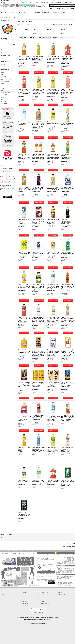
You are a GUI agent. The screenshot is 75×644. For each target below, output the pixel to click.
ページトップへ (72, 543)
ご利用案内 (60, 597)
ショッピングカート (6, 597)
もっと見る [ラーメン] (12, 44)
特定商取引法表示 (62, 595)
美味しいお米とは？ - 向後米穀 (45, 597)
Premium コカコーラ (25, 603)
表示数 (21, 37)
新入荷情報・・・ (24, 597)
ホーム (3, 593)
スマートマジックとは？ (44, 603)
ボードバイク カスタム (44, 595)
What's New (42, 599)
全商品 (3, 73)
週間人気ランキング (25, 601)
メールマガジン (42, 601)
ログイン (52, 8)
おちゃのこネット (71, 546)
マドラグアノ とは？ (44, 593)
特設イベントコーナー (25, 595)
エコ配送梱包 (61, 593)
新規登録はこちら (60, 8)
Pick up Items (23, 599)
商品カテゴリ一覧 (24, 593)
